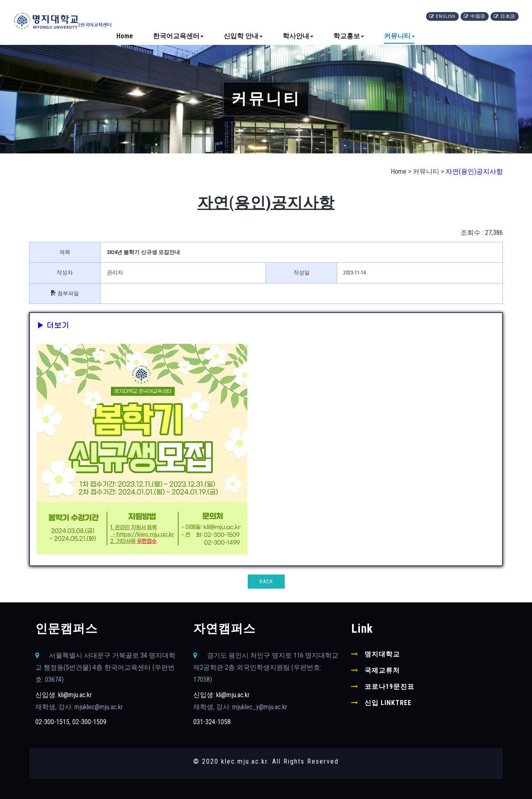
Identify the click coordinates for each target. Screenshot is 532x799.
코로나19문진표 (389, 687)
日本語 (505, 16)
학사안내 (298, 36)
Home (125, 36)
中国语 (475, 16)
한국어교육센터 (178, 36)
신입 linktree (388, 703)
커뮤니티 (399, 36)
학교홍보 (349, 36)
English (442, 16)
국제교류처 (382, 670)
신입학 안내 (243, 36)
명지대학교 (382, 654)
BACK (266, 581)
